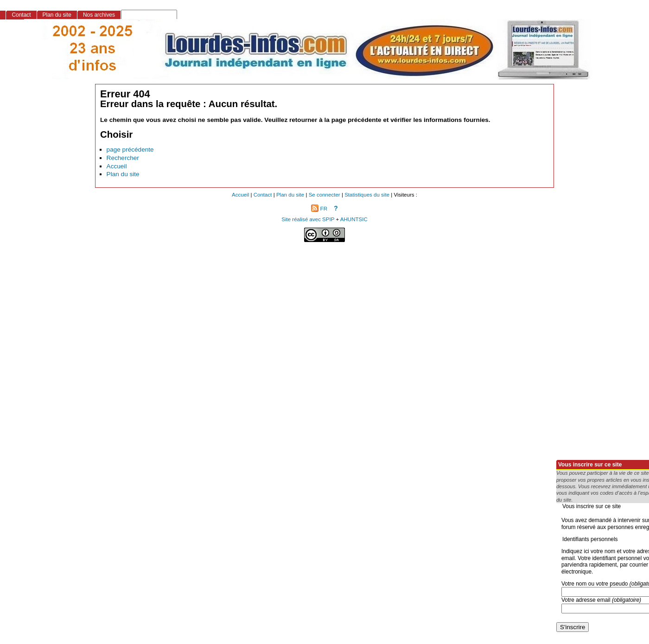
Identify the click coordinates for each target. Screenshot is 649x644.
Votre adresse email (601, 600)
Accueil (117, 166)
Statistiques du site (367, 195)
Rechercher (123, 158)
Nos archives (99, 15)
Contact (21, 15)
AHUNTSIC (354, 219)
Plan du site (123, 174)
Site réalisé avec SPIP (309, 219)
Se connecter (324, 195)
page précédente (130, 150)
